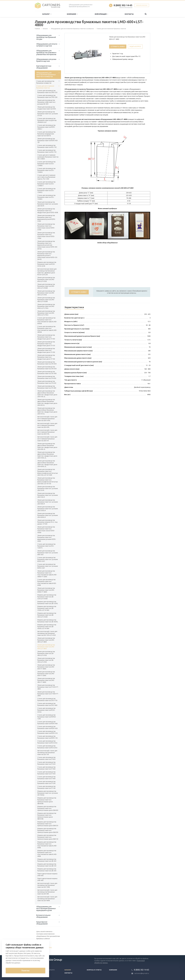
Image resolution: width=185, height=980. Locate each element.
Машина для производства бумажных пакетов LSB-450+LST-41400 (47, 615)
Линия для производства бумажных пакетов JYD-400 (47, 373)
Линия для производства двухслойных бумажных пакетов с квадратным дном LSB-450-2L (47, 402)
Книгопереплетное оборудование (44, 67)
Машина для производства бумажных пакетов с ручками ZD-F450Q (48, 793)
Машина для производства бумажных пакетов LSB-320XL (48, 603)
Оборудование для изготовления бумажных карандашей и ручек (46, 908)
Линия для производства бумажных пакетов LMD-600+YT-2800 (46, 674)
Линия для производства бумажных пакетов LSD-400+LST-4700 (46, 653)
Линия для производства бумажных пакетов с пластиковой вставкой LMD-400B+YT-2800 (47, 574)
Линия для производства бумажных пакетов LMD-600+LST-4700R (46, 286)
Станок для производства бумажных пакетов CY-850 (46, 758)
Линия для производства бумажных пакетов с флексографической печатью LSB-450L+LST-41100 (48, 481)
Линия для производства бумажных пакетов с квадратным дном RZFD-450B (48, 211)
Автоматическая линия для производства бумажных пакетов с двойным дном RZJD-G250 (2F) (47, 272)
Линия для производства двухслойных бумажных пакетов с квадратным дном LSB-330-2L (47, 411)
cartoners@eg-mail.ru (142, 973)
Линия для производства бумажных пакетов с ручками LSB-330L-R (48, 495)
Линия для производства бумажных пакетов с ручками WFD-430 (48, 553)
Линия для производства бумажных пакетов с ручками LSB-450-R (48, 204)
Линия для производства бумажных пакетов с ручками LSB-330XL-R (48, 509)
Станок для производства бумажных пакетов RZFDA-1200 (47, 717)
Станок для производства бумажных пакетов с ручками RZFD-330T (48, 559)
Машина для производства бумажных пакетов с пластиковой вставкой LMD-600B (47, 845)
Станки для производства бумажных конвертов (45, 82)
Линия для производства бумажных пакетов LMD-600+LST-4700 (46, 279)
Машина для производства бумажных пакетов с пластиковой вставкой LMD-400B (47, 853)
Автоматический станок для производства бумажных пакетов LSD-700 (47, 753)
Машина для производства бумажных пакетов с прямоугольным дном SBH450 (48, 808)
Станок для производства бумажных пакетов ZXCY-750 (47, 700)
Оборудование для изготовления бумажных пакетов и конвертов (46, 75)
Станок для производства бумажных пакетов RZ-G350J (47, 742)
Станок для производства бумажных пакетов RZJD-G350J (46, 710)
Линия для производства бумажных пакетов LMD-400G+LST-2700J (46, 313)
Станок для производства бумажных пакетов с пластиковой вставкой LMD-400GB (47, 329)
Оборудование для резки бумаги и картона (46, 60)
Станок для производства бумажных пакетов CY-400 (46, 778)
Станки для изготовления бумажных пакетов (45, 87)
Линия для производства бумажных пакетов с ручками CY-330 (48, 114)
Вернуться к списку (42, 948)
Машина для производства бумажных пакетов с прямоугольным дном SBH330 (48, 824)
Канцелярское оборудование (42, 923)
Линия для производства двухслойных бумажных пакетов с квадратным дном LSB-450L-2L (47, 446)
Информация (101, 14)
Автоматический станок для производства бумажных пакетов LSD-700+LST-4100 (47, 633)
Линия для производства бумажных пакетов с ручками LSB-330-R (48, 488)
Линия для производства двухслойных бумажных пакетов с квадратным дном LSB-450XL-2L (47, 464)
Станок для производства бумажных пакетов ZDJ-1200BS (46, 164)
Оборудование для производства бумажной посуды (46, 37)
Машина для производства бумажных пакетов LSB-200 (47, 870)
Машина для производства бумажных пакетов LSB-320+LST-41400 (47, 597)
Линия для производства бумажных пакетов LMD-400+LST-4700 (46, 293)
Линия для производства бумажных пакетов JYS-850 (47, 377)
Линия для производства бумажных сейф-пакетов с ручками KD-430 (46, 102)
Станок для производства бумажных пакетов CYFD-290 (47, 96)
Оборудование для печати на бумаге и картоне (47, 45)
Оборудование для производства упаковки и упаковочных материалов (46, 53)
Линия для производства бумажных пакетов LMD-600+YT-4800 (46, 667)
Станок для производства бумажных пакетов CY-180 (46, 787)
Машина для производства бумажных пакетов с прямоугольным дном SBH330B (47, 816)
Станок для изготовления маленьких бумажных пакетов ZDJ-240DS (48, 157)
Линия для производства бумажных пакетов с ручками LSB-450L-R (48, 502)
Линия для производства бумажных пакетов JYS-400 (47, 387)
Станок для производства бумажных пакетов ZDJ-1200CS (46, 190)
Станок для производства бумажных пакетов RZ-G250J (47, 747)
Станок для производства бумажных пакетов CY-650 (46, 763)
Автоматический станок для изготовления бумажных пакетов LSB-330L (47, 432)
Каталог (47, 14)
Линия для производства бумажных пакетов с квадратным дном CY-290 (46, 350)
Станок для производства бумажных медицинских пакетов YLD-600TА (46, 134)
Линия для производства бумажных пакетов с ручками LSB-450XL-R (48, 515)
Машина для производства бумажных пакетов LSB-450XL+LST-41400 (47, 627)
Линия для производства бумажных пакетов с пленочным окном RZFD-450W (46, 530)
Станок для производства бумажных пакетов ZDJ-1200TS (46, 546)
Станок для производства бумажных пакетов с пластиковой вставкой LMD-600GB (47, 321)
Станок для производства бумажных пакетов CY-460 (46, 768)
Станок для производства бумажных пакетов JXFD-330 (47, 91)
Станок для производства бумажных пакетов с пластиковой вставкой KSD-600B (47, 582)
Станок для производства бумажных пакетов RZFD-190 (47, 737)
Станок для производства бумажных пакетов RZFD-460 (47, 723)
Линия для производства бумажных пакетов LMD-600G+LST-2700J (46, 306)
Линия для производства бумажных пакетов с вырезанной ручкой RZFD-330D (46, 218)
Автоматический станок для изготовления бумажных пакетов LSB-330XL (47, 419)
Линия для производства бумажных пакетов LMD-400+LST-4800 (46, 640)
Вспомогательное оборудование (43, 916)
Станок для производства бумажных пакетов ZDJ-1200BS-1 (46, 184)
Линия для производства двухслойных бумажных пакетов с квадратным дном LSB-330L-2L (47, 394)
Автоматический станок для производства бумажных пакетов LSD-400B (47, 899)
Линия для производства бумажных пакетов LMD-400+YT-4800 (46, 680)
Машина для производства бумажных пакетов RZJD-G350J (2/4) (47, 264)
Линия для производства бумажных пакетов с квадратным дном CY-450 (46, 337)
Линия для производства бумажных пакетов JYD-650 (47, 368)
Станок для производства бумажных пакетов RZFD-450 (47, 727)
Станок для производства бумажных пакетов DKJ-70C (47, 151)
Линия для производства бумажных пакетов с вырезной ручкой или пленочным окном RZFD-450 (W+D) (47, 245)
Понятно (25, 971)
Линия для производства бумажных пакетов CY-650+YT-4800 (48, 687)
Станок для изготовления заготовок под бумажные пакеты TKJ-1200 (46, 177)
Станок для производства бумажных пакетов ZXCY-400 (47, 704)
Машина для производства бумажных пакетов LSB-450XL (48, 621)
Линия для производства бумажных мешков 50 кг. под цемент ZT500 (47, 522)
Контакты (129, 14)
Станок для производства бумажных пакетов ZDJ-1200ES (46, 197)
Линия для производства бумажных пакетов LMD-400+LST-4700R (46, 300)
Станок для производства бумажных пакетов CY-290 (46, 782)
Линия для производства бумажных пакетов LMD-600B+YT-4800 (46, 590)
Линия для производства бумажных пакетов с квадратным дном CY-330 (46, 344)
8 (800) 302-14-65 (123, 5)
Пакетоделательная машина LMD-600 (47, 875)
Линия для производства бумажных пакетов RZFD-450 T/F (47, 141)
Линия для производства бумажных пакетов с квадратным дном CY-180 (46, 357)
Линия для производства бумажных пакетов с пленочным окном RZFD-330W (46, 227)
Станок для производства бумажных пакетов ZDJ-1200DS (46, 170)
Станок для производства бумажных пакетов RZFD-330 (47, 732)
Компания (72, 14)
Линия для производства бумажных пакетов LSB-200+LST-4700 (46, 660)
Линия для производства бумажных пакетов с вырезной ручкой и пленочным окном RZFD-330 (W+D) (47, 256)
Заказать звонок (142, 5)
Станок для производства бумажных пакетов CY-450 (46, 773)
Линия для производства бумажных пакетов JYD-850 (47, 363)
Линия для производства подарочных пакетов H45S (47, 108)
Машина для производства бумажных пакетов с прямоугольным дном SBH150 (48, 837)
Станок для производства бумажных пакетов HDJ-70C (47, 146)
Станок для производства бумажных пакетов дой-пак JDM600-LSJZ (47, 120)
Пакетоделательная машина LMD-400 (47, 879)
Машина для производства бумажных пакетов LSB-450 (47, 860)
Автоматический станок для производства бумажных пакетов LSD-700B (47, 885)
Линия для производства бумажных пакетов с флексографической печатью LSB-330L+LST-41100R (48, 472)
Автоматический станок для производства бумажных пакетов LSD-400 (47, 892)
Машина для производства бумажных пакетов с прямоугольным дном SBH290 (48, 830)
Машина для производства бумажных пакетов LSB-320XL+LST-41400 (47, 608)
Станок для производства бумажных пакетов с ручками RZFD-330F (48, 566)
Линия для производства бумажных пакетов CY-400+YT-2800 (48, 694)
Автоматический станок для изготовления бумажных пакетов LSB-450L (47, 425)
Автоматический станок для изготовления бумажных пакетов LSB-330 (47, 439)
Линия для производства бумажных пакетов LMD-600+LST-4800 (46, 647)
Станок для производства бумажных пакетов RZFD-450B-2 (46, 127)
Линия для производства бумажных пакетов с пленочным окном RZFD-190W (46, 235)
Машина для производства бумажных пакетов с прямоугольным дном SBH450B (47, 801)
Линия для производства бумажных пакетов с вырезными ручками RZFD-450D (47, 538)
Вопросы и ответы (94, 970)
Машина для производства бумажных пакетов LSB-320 (47, 865)
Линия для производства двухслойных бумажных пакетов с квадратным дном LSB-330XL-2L (47, 455)
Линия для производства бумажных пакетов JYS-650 (47, 382)
